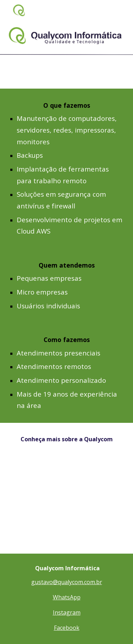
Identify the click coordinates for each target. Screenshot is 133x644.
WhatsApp (67, 597)
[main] (67, 169)
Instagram (67, 612)
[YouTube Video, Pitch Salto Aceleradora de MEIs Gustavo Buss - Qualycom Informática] (67, 505)
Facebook (67, 628)
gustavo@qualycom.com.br (67, 582)
